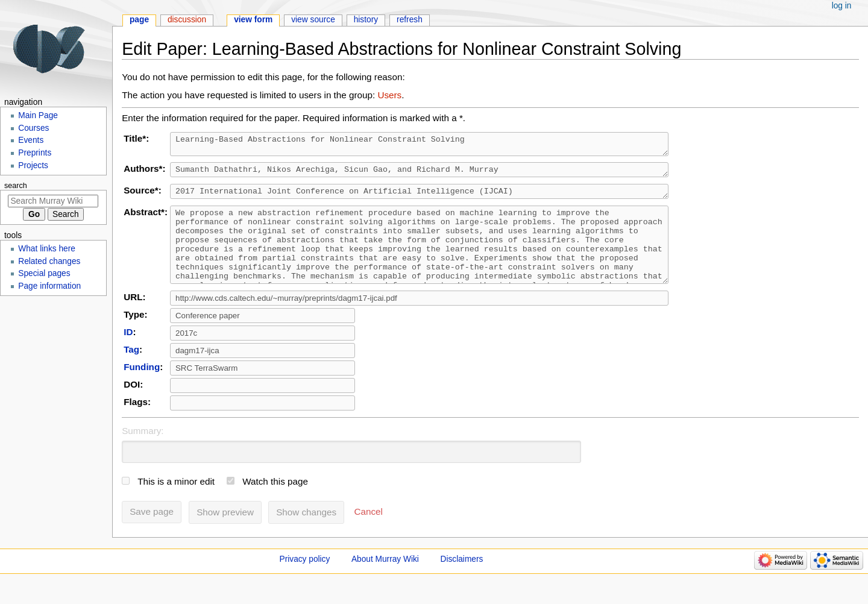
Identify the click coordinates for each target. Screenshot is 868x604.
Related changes (49, 261)
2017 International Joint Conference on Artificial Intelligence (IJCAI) (424, 198)
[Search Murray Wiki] (53, 201)
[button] (369, 533)
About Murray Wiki (385, 581)
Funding (142, 389)
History (366, 20)
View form (253, 20)
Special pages (44, 273)
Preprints (35, 153)
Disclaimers (462, 581)
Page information (49, 286)
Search (16, 186)
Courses (33, 128)
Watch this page (275, 503)
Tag (131, 371)
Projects (33, 165)
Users (389, 95)
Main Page (38, 115)
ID (128, 354)
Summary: (143, 452)
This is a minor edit (176, 503)
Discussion (187, 20)
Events (31, 140)
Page (139, 20)
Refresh (410, 20)
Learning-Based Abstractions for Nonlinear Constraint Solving (424, 146)
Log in (842, 6)
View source (313, 20)
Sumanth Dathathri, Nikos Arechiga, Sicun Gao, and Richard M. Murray (424, 174)
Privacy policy (305, 581)
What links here (47, 249)
